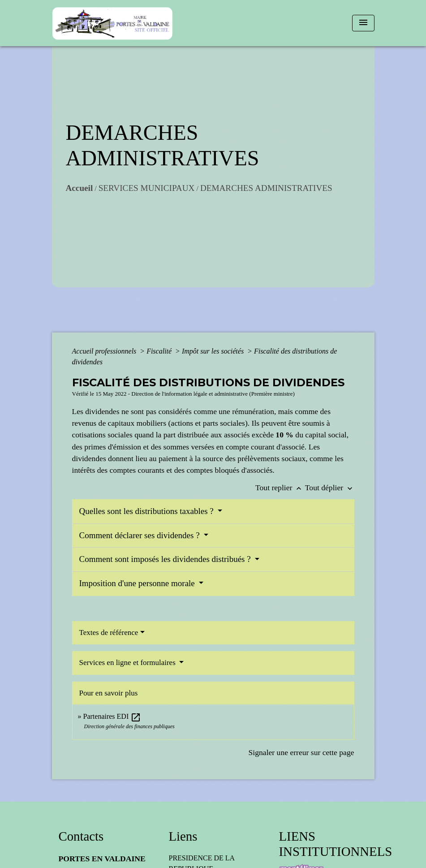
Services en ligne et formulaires (129, 663)
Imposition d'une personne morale (138, 583)
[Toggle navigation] (363, 23)
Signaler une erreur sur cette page (301, 752)
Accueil (80, 188)
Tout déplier (330, 488)
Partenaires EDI (112, 716)
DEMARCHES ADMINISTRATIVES (266, 188)
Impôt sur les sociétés (214, 351)
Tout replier (280, 488)
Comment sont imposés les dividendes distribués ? (166, 559)
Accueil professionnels (105, 351)
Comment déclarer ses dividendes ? (141, 535)
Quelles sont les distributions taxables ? (148, 511)
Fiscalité (160, 351)
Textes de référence (109, 633)
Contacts (81, 836)
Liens (183, 836)
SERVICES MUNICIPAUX (147, 188)
